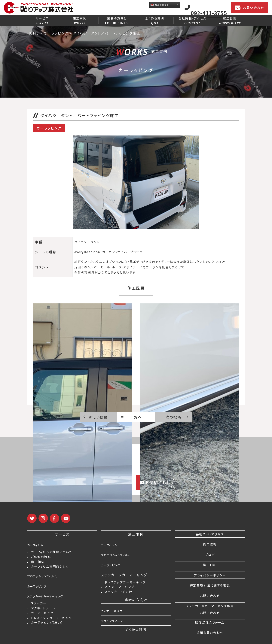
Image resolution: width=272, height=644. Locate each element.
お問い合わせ (249, 8)
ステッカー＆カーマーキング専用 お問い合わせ (210, 609)
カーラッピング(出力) (47, 633)
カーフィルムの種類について (52, 553)
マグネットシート (43, 615)
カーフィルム (38, 545)
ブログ (210, 554)
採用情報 (210, 544)
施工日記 (230, 20)
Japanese (159, 5)
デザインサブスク (115, 624)
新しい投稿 (96, 417)
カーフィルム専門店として (50, 571)
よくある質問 (155, 20)
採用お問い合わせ (210, 633)
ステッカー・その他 (118, 595)
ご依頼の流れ (41, 559)
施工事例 (80, 20)
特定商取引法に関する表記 (210, 585)
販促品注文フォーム (210, 623)
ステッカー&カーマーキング (50, 601)
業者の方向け (117, 20)
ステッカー (39, 609)
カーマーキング (42, 621)
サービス (42, 20)
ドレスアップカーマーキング (51, 627)
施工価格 (38, 565)
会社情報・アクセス (192, 20)
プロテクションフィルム (46, 581)
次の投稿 (177, 417)
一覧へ (131, 417)
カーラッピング (40, 591)
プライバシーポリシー (210, 575)
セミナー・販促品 (115, 614)
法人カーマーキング (119, 589)
